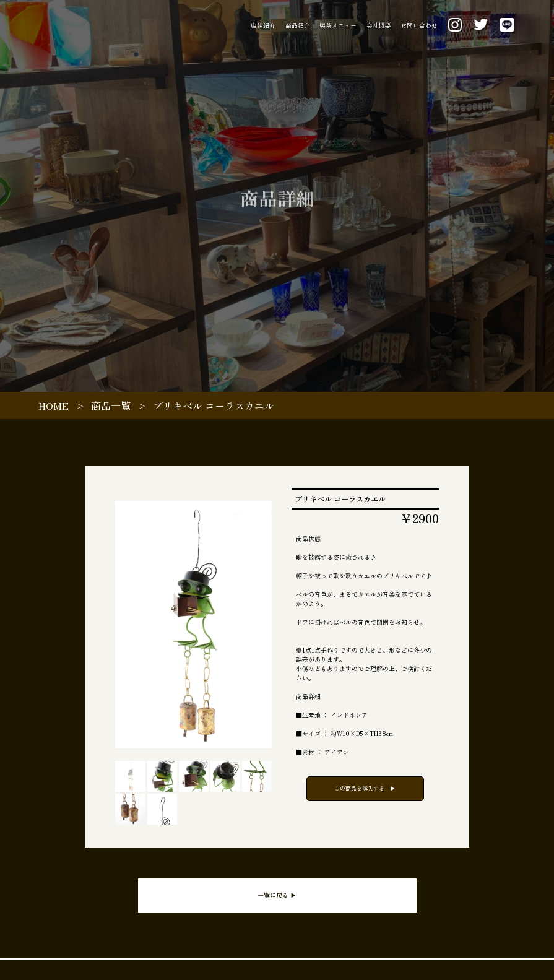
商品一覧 (111, 405)
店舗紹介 (263, 25)
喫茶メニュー (338, 25)
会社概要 (379, 25)
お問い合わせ (419, 25)
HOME (54, 405)
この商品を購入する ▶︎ (365, 788)
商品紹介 (298, 25)
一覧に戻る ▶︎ (277, 895)
